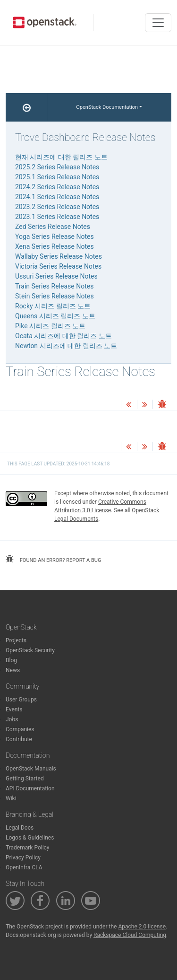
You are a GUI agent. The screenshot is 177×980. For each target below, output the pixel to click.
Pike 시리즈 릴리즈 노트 (50, 326)
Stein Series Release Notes (55, 296)
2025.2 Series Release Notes (57, 167)
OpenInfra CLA (24, 867)
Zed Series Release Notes (53, 227)
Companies (20, 729)
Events (14, 709)
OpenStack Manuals (31, 769)
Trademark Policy (28, 848)
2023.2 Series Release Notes (57, 207)
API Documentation (30, 788)
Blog (11, 660)
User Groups (21, 700)
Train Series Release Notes (54, 286)
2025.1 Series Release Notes (57, 177)
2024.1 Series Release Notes (57, 197)
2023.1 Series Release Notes (57, 217)
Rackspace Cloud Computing (130, 935)
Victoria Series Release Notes (58, 266)
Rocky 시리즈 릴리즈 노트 (53, 306)
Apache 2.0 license (142, 927)
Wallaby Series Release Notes (59, 256)
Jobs (12, 719)
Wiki (11, 798)
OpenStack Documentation (107, 107)
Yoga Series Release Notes (55, 236)
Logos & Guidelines (30, 838)
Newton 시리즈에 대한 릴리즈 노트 (66, 346)
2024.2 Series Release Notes (57, 187)
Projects (16, 640)
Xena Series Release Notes (55, 246)
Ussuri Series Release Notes (56, 276)
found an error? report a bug (53, 559)
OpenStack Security (30, 650)
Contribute (19, 739)
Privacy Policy (23, 857)
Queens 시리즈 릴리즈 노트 (55, 316)
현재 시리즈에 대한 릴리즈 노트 (61, 157)
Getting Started (25, 779)
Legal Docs (20, 828)
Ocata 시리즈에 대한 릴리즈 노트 (63, 336)
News (13, 670)
